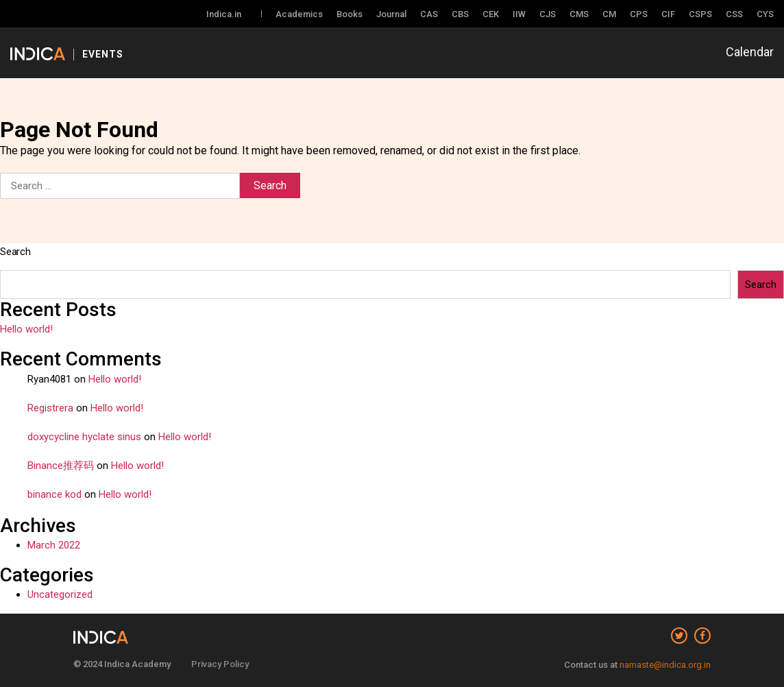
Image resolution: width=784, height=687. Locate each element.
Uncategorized (60, 594)
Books (350, 14)
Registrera (50, 408)
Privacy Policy (220, 664)
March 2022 (54, 545)
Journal (391, 14)
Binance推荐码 (61, 466)
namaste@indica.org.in (665, 665)
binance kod (54, 494)
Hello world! (26, 329)
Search (15, 252)
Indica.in (224, 14)
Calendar (750, 52)
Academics (299, 14)
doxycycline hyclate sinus (84, 437)
